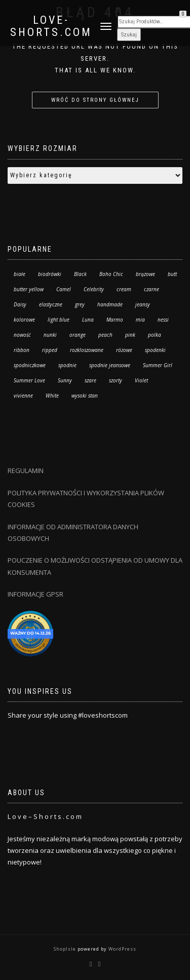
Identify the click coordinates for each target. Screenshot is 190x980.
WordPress (122, 949)
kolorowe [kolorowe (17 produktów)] (24, 320)
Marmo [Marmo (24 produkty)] (115, 320)
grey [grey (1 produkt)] (80, 304)
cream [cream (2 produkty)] (124, 289)
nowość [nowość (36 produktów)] (22, 335)
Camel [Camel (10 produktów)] (64, 289)
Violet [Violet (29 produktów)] (141, 380)
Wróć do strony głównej (95, 100)
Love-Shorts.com (51, 26)
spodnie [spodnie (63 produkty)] (67, 365)
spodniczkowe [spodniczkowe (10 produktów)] (30, 365)
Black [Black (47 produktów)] (80, 274)
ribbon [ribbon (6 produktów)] (22, 350)
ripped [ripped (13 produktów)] (50, 350)
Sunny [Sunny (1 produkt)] (65, 380)
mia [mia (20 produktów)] (140, 320)
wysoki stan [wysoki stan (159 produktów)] (85, 396)
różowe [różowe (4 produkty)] (124, 350)
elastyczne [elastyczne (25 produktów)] (51, 304)
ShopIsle (66, 949)
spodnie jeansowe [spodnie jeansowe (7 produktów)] (110, 365)
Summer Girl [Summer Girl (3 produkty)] (158, 365)
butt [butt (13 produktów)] (172, 274)
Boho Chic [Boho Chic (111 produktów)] (111, 274)
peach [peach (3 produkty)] (105, 335)
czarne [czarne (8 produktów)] (151, 289)
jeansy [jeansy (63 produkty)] (143, 304)
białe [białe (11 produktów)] (20, 274)
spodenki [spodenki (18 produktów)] (155, 350)
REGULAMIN (26, 471)
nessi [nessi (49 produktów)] (163, 320)
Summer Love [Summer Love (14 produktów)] (29, 380)
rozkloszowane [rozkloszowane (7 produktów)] (87, 350)
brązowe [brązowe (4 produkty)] (145, 274)
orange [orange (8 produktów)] (78, 335)
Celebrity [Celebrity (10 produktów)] (94, 289)
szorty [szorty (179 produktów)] (116, 380)
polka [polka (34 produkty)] (155, 335)
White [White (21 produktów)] (52, 396)
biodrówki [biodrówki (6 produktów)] (50, 274)
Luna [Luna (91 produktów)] (88, 320)
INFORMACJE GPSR (35, 594)
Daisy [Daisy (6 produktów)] (20, 304)
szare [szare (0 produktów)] (90, 380)
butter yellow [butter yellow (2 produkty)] (29, 289)
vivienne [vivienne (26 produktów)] (23, 396)
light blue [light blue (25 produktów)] (59, 320)
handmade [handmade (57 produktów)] (110, 304)
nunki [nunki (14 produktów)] (50, 335)
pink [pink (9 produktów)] (130, 335)
